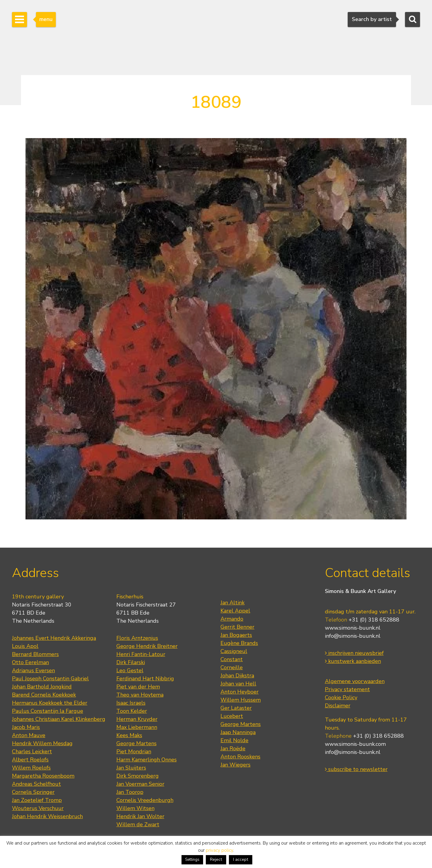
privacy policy (219, 850)
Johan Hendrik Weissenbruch (47, 816)
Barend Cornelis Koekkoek (44, 695)
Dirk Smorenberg (138, 776)
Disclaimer (338, 706)
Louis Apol (25, 646)
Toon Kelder (132, 711)
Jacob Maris (26, 727)
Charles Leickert (32, 752)
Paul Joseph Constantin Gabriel (50, 679)
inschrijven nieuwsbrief (354, 653)
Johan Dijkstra (237, 676)
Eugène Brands (239, 643)
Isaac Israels (131, 703)
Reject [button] (216, 859)
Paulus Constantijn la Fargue (48, 711)
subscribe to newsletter (356, 769)
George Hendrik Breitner (147, 646)
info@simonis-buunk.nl (353, 636)
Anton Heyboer (240, 692)
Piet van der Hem (138, 687)
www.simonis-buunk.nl (353, 628)
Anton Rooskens (240, 757)
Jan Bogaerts (236, 635)
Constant (232, 659)
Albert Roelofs (30, 760)
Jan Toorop (130, 792)
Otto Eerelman (30, 662)
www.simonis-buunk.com (355, 744)
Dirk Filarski (131, 662)
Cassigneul (234, 651)
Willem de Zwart (138, 824)
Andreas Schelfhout (36, 784)
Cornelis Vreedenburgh (145, 800)
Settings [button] (192, 860)
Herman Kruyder (137, 719)
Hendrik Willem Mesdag (42, 743)
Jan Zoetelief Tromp (37, 800)
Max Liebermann (137, 727)
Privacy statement (347, 689)
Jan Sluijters (131, 768)
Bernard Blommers (35, 654)
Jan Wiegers (235, 765)
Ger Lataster (236, 708)
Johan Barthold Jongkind (42, 687)
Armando (232, 619)
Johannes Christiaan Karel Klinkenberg (59, 719)
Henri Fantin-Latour (141, 654)
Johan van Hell (238, 684)
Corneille (232, 667)
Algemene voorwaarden (355, 681)
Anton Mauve (29, 735)
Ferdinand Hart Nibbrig (145, 679)
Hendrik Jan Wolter (140, 816)
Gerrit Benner (237, 627)
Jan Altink (232, 603)
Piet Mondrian (134, 752)
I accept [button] (241, 859)
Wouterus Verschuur (38, 808)
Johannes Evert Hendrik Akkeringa (54, 638)
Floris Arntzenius (137, 638)
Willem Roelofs (31, 768)
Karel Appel (235, 611)
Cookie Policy (341, 697)
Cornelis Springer (33, 792)
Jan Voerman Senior (140, 784)
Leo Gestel (130, 670)
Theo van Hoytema (140, 695)
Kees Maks (129, 735)
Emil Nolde (234, 740)
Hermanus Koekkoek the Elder (50, 703)
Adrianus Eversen (33, 670)
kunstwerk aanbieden (353, 661)
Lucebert (232, 716)
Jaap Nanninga (238, 732)
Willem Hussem (241, 700)
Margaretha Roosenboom (43, 776)
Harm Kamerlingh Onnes (147, 760)
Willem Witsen (135, 808)
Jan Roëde (233, 749)
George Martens (136, 743)
